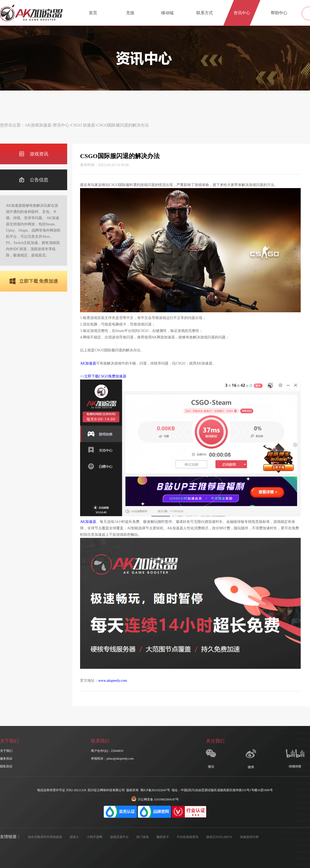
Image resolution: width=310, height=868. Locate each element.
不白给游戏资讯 (188, 837)
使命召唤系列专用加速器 (45, 837)
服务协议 (6, 759)
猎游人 (74, 837)
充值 (130, 13)
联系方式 (205, 13)
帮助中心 (279, 13)
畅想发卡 (163, 837)
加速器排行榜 (249, 837)
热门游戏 (143, 837)
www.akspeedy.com (113, 681)
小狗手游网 (95, 837)
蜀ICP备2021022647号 (155, 790)
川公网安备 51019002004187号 (155, 799)
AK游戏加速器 (38, 125)
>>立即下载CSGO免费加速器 (103, 376)
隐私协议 (6, 766)
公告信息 (34, 180)
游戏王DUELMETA (219, 837)
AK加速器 (88, 363)
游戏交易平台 (119, 837)
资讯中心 (242, 13)
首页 (93, 13)
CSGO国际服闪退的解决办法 (123, 125)
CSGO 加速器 (83, 125)
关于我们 (6, 751)
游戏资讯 (34, 154)
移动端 (167, 13)
